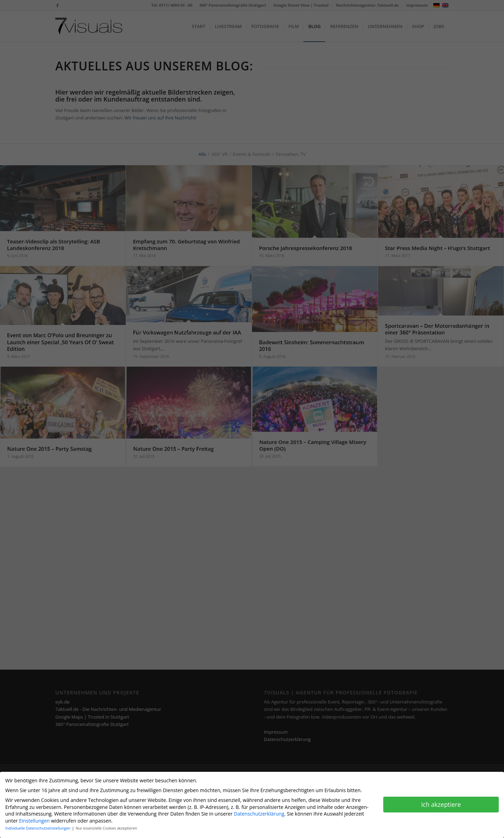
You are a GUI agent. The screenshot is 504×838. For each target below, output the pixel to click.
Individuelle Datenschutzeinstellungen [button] (38, 828)
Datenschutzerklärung (259, 814)
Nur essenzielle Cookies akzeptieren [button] (106, 828)
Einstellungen (34, 821)
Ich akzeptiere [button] (441, 804)
